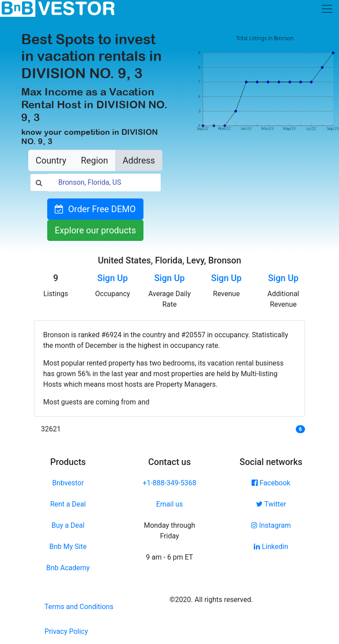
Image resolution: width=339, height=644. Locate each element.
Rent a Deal (68, 504)
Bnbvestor (68, 483)
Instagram (271, 525)
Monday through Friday (169, 531)
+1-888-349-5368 (169, 483)
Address (139, 160)
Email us (170, 504)
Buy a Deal (68, 525)
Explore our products (95, 230)
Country (51, 160)
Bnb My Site (68, 547)
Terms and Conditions (79, 607)
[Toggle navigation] (327, 9)
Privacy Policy (66, 631)
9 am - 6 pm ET (170, 557)
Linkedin (271, 547)
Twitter (271, 504)
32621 (51, 429)
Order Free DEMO (95, 209)
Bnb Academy (68, 568)
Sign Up (113, 278)
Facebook (271, 483)
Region (94, 160)
